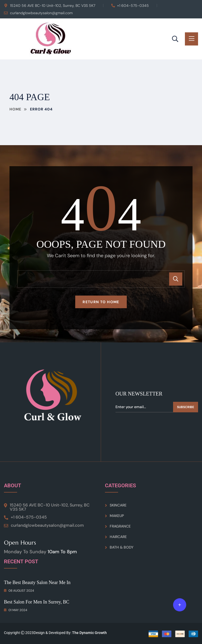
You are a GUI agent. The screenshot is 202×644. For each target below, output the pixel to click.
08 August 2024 (19, 591)
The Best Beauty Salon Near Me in (37, 582)
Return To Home (101, 302)
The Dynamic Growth (89, 633)
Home (15, 109)
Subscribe (186, 407)
